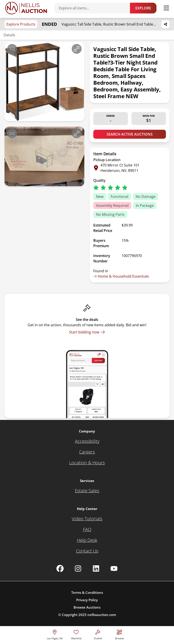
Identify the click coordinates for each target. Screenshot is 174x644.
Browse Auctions (87, 607)
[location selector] (55, 634)
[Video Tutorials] (87, 519)
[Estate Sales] (87, 491)
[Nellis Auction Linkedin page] (96, 568)
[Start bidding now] (87, 332)
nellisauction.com (102, 615)
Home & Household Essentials (121, 276)
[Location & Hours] (87, 463)
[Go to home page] (26, 8)
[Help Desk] (87, 540)
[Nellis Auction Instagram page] (78, 568)
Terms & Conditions (87, 592)
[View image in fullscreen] (77, 49)
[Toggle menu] (166, 8)
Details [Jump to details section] (9, 35)
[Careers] (87, 452)
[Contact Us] (87, 551)
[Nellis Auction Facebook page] (60, 568)
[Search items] (94, 8)
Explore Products (21, 24)
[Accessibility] (87, 441)
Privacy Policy (87, 600)
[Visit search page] (119, 634)
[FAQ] (87, 529)
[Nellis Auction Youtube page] (114, 568)
